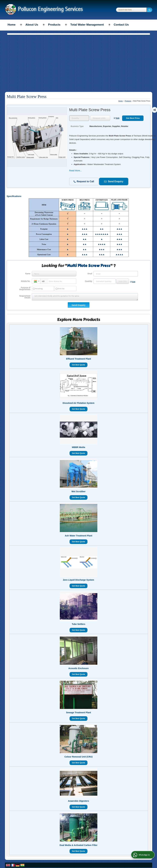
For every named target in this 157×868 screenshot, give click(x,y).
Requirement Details (25, 297)
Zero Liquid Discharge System (78, 580)
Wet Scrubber (78, 491)
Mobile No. (26, 281)
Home (12, 25)
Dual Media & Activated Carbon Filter (78, 845)
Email (90, 274)
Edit (117, 118)
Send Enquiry (114, 181)
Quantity (88, 281)
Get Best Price (133, 118)
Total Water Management (87, 25)
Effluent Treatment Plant (79, 359)
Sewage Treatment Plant (79, 713)
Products (54, 25)
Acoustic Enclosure (78, 668)
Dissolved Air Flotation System (78, 403)
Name (28, 274)
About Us (32, 25)
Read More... (76, 171)
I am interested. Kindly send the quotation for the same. (85, 297)
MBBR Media (79, 447)
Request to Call (84, 182)
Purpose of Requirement (25, 289)
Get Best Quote (78, 365)
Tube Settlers (78, 624)
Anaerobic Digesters (79, 801)
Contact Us (121, 25)
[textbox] (100, 118)
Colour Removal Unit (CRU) (78, 757)
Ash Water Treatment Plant (78, 536)
